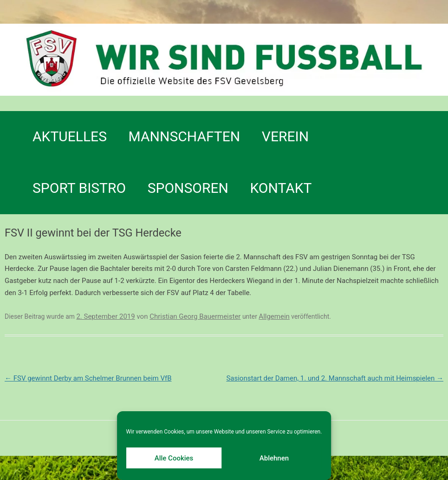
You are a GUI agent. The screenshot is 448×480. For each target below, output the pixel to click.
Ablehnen (274, 458)
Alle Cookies (174, 458)
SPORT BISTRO (79, 188)
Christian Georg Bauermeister (195, 316)
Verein (285, 136)
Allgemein (274, 316)
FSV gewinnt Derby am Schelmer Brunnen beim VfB (88, 378)
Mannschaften (185, 136)
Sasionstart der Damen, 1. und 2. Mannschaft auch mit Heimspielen (335, 378)
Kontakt (281, 188)
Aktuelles (70, 136)
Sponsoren (188, 188)
